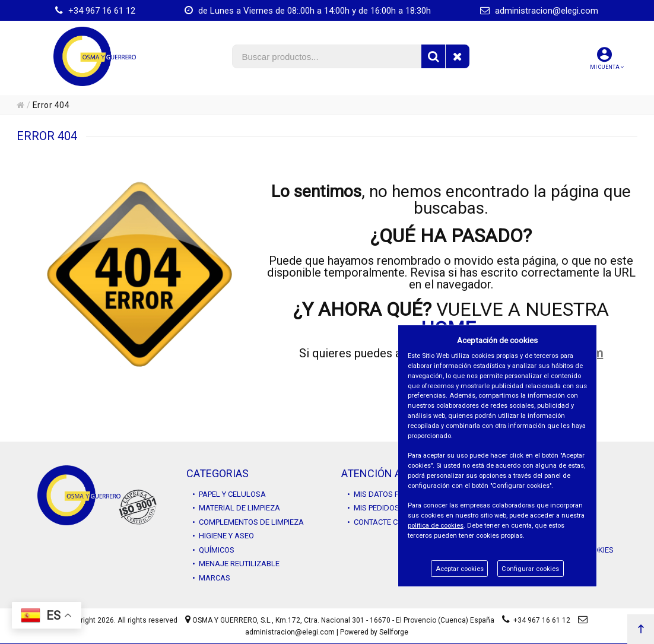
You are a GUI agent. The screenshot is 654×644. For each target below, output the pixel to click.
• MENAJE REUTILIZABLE (236, 564)
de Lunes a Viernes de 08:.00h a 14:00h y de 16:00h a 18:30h (308, 11)
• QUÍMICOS (213, 550)
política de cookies (436, 526)
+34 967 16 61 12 (95, 11)
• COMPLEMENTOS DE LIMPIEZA (248, 522)
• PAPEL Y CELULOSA (229, 494)
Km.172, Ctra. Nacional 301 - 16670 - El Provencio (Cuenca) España (385, 620)
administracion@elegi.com (539, 11)
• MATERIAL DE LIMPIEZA (236, 508)
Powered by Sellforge (374, 632)
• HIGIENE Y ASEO (223, 536)
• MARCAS (211, 578)
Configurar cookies (530, 569)
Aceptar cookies (460, 569)
